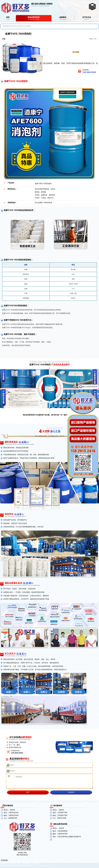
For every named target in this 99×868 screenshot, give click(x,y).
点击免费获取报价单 (74, 47)
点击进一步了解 (74, 42)
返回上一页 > (93, 39)
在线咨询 (71, 792)
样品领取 (76, 52)
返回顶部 (95, 854)
